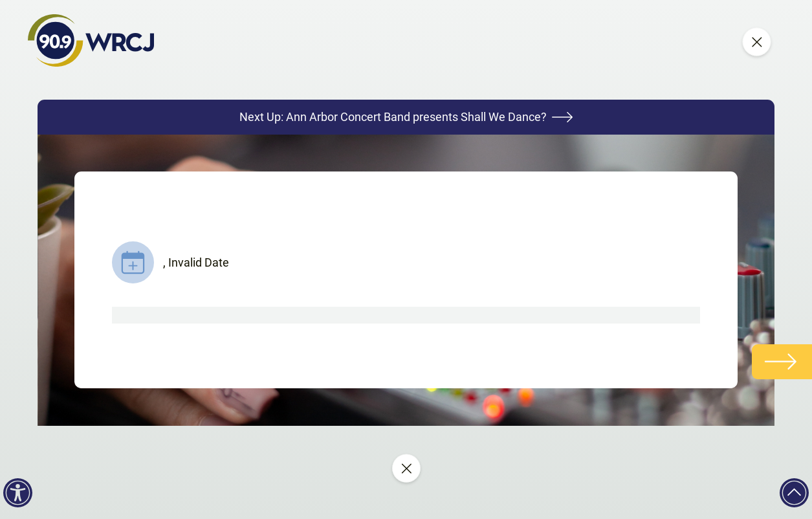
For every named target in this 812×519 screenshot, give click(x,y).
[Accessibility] (18, 493)
